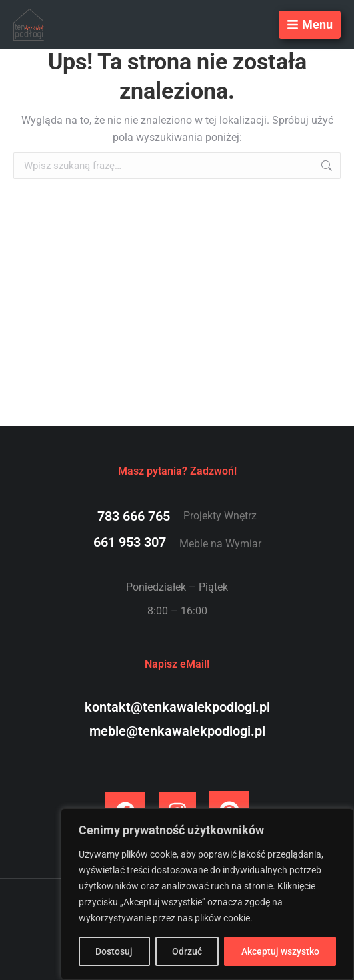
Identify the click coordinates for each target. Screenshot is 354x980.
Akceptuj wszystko (280, 951)
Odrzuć (187, 951)
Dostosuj (114, 951)
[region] (207, 894)
